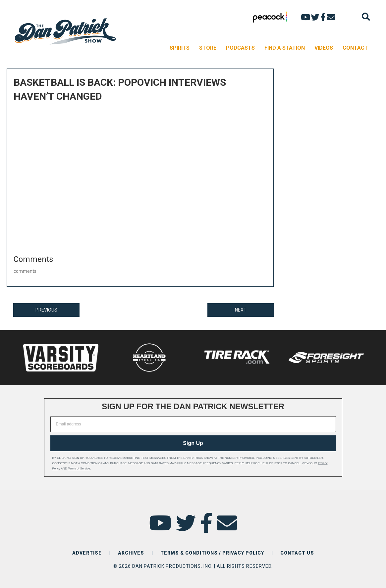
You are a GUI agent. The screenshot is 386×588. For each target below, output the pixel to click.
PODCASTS (240, 48)
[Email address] (193, 424)
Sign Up (193, 443)
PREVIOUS (46, 310)
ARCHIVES (131, 553)
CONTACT (355, 48)
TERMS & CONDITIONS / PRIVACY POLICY (212, 553)
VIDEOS (324, 48)
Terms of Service (79, 468)
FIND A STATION (285, 48)
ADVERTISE (87, 553)
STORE (208, 48)
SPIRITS (180, 48)
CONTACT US (297, 553)
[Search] (366, 17)
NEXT (241, 310)
